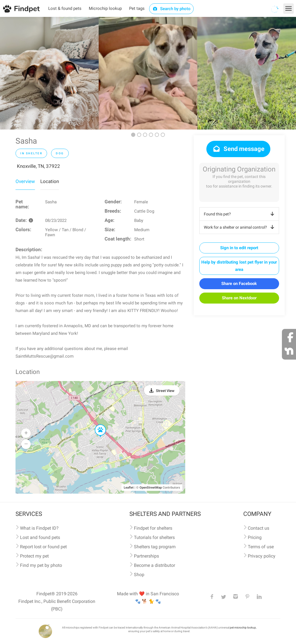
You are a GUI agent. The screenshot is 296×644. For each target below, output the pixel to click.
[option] (49, 73)
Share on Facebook (239, 284)
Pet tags (137, 8)
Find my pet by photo (41, 565)
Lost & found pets (65, 8)
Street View (165, 391)
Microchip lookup (105, 8)
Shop (139, 575)
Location (50, 181)
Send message (238, 149)
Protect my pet (34, 556)
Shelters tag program (155, 547)
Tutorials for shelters (154, 537)
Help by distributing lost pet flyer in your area (239, 266)
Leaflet (129, 488)
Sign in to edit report (239, 248)
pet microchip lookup (243, 628)
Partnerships (146, 556)
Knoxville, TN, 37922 (38, 166)
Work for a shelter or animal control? (240, 227)
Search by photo (172, 9)
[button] (96, 425)
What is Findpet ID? (39, 528)
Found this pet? (240, 214)
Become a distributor (154, 565)
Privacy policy (262, 556)
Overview (25, 181)
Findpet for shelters (153, 528)
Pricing (255, 537)
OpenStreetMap (151, 488)
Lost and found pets (40, 537)
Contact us (259, 528)
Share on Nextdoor (239, 298)
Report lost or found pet (43, 547)
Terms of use (261, 547)
